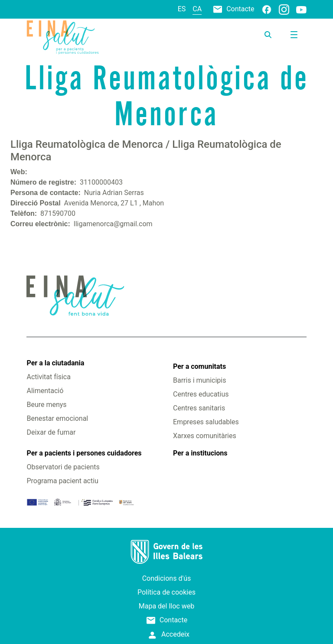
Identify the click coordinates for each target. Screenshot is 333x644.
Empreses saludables (206, 422)
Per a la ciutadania (55, 363)
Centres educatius (201, 394)
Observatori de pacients (63, 467)
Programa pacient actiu (62, 481)
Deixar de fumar (51, 432)
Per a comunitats (199, 366)
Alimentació (45, 391)
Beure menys (46, 405)
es (182, 9)
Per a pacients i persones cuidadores (84, 453)
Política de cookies (166, 592)
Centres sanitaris (199, 408)
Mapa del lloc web (166, 606)
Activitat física (48, 377)
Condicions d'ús (167, 578)
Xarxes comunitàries (205, 436)
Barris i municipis (199, 380)
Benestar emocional (57, 418)
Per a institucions (200, 453)
